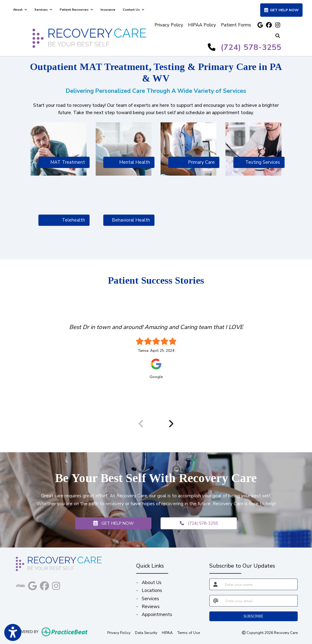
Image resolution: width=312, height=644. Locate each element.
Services (150, 599)
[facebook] (269, 25)
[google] (260, 25)
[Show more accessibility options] (13, 633)
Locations (152, 590)
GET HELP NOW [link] (281, 10)
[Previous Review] (141, 424)
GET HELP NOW (113, 523)
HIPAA (167, 632)
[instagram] (277, 25)
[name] (259, 584)
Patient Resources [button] (76, 10)
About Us (152, 583)
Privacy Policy (169, 25)
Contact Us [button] (134, 10)
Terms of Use (189, 632)
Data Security (146, 632)
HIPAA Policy (202, 25)
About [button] (20, 10)
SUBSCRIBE (253, 616)
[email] (260, 601)
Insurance (108, 10)
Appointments (157, 614)
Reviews (151, 607)
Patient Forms (236, 25)
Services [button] (43, 10)
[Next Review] (171, 424)
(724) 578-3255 (251, 47)
